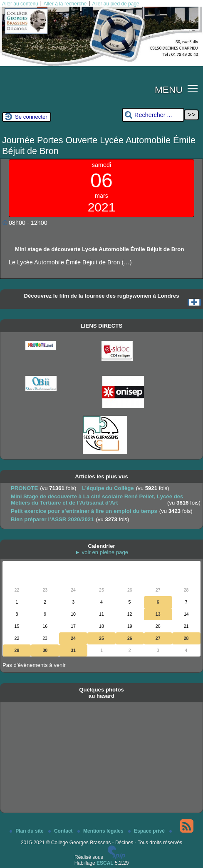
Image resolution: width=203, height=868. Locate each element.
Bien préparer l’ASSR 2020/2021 (52, 519)
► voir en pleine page (101, 552)
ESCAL (105, 863)
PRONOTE (24, 488)
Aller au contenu (20, 4)
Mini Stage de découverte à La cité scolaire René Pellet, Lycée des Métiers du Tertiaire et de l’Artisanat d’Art (97, 500)
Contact (61, 831)
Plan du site (27, 831)
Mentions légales (101, 831)
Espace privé (147, 831)
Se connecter (31, 117)
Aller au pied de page (115, 4)
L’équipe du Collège (108, 488)
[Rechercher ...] (153, 115)
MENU (169, 90)
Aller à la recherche (65, 4)
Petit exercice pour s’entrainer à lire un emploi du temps (84, 511)
